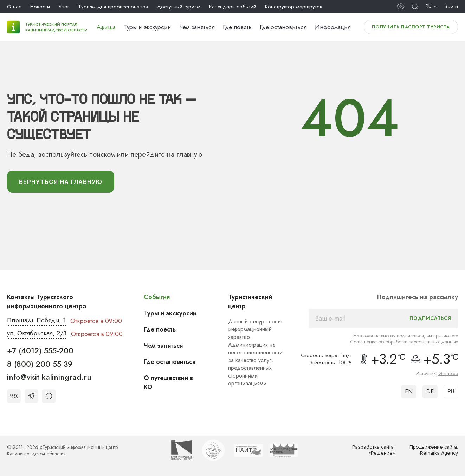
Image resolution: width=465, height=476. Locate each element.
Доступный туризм (179, 7)
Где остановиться (283, 27)
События (157, 297)
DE (430, 392)
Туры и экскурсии (147, 27)
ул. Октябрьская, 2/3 (37, 334)
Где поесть (237, 27)
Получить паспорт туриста (411, 27)
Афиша (106, 27)
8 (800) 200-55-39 (40, 364)
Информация (333, 27)
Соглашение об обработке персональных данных (404, 342)
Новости (40, 7)
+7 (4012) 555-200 (40, 351)
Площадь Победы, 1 (37, 321)
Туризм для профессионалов (113, 7)
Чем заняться (197, 27)
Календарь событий (233, 7)
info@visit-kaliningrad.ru (49, 377)
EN (409, 392)
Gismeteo (448, 374)
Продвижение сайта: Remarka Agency (434, 451)
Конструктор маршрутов (294, 7)
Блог (64, 7)
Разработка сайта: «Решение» (373, 451)
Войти (451, 6)
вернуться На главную (61, 182)
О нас (14, 7)
